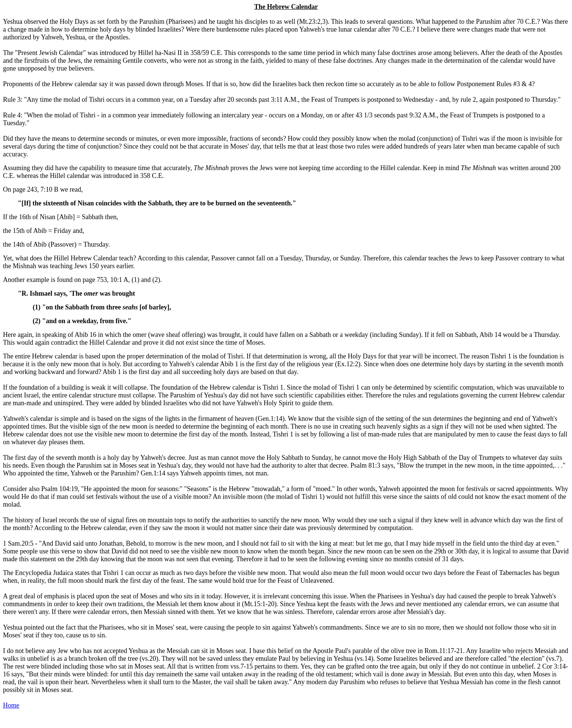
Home (11, 705)
